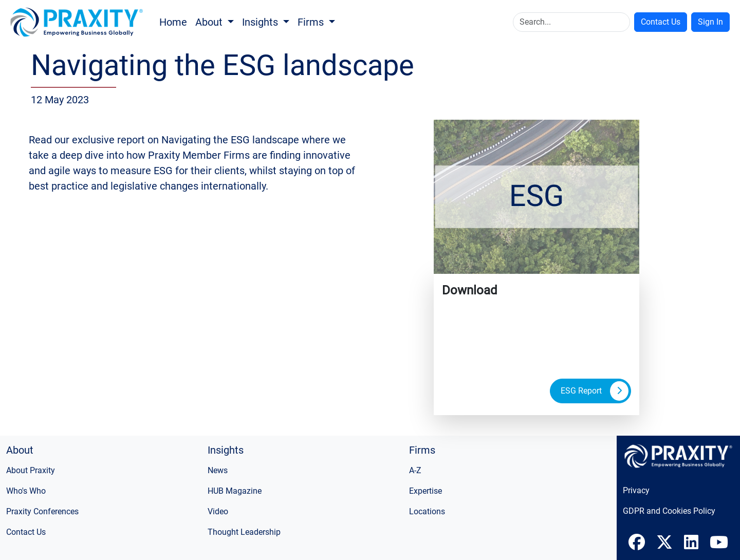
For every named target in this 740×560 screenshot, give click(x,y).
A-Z (415, 470)
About (210, 22)
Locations (427, 511)
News (218, 470)
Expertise (425, 491)
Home (173, 22)
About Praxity (31, 470)
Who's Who (26, 491)
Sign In (710, 22)
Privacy (636, 490)
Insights (261, 22)
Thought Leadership (244, 532)
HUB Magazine (235, 491)
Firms (312, 22)
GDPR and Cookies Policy (669, 511)
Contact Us (661, 22)
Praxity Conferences (42, 511)
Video (218, 511)
